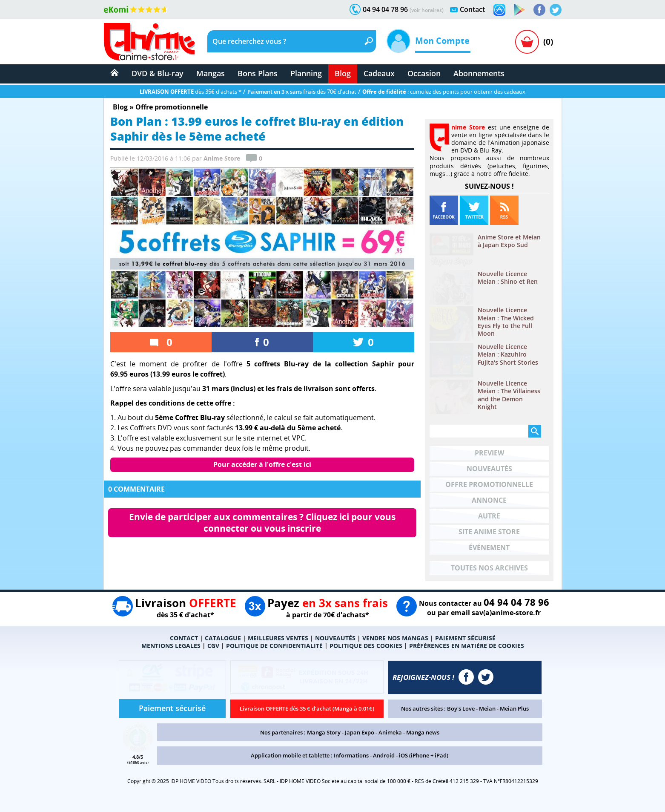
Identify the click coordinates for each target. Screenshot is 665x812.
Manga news (423, 732)
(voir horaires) (427, 10)
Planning (306, 73)
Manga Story (324, 732)
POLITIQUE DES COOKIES (366, 646)
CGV (213, 646)
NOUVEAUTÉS (335, 638)
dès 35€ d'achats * (191, 92)
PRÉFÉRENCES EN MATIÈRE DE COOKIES (467, 646)
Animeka (390, 732)
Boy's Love (461, 708)
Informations (351, 755)
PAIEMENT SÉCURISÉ (465, 638)
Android (384, 755)
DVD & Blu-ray (158, 73)
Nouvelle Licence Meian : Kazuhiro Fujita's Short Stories (508, 354)
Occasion (424, 73)
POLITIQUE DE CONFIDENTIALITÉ (274, 646)
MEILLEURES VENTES (278, 638)
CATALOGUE (223, 638)
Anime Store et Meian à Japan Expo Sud (509, 241)
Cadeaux (379, 73)
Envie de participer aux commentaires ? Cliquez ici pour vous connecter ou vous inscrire (263, 523)
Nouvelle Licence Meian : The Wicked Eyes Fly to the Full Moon (506, 322)
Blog (343, 73)
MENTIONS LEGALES (171, 646)
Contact (472, 9)
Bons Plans (258, 73)
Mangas (211, 73)
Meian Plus (514, 708)
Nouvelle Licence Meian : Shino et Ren (508, 278)
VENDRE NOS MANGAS (395, 638)
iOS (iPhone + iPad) (424, 755)
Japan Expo (360, 732)
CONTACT (184, 638)
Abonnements (479, 73)
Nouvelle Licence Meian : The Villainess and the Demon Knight (509, 395)
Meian (487, 708)
